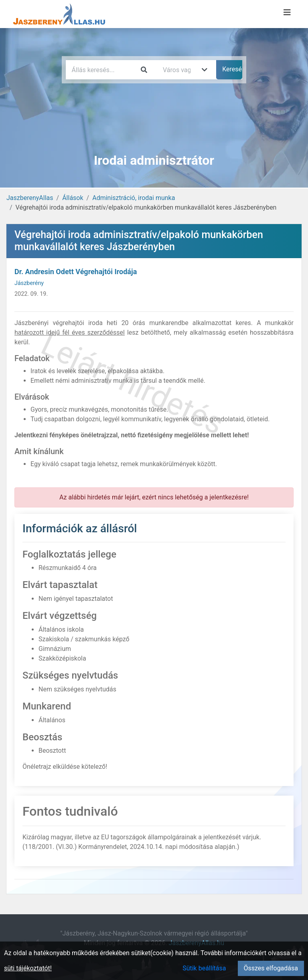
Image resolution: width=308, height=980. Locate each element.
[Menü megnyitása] (287, 12)
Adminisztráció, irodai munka (134, 198)
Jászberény (29, 283)
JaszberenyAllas (30, 198)
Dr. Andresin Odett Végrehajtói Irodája (76, 272)
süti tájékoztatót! (28, 968)
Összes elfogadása (271, 968)
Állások (73, 198)
